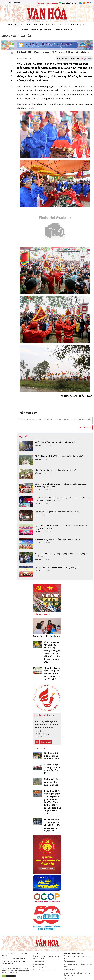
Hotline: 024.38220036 (48, 3)
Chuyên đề (25, 30)
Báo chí (23, 25)
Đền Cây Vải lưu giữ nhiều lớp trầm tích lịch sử (55, 470)
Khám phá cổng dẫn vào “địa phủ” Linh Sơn (52, 782)
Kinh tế (73, 25)
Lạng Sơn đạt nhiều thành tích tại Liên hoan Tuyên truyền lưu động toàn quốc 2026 (61, 527)
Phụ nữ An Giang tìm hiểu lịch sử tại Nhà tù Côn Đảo (58, 512)
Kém (39, 737)
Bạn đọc (39, 30)
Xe (53, 30)
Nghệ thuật (55, 25)
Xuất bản (30, 25)
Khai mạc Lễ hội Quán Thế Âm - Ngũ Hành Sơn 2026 (57, 540)
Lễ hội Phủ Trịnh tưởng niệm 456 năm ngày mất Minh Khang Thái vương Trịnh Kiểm (61, 485)
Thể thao (36, 25)
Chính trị (11, 25)
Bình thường (43, 734)
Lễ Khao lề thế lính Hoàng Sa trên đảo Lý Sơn (52, 756)
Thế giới (57, 30)
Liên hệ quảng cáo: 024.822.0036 (44, 970)
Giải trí (62, 25)
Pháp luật (33, 30)
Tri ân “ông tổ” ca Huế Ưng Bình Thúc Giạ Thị (55, 442)
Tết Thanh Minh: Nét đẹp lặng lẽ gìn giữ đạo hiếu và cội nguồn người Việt (62, 555)
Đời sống (68, 25)
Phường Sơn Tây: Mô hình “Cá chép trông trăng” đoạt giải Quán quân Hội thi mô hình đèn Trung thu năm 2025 (53, 652)
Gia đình (48, 25)
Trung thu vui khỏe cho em (46, 636)
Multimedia (64, 30)
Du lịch (43, 25)
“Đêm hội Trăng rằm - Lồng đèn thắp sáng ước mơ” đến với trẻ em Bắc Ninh (52, 673)
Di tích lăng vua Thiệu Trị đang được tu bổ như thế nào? (59, 456)
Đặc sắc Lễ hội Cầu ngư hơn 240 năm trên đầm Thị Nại (52, 769)
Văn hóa (17, 25)
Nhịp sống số (47, 30)
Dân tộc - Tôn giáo (83, 25)
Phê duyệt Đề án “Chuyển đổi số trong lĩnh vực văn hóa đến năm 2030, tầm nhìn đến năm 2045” (62, 499)
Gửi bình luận (85, 427)
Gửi (37, 742)
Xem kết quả (46, 742)
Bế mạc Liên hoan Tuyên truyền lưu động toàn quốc (57, 567)
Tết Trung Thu (43, 614)
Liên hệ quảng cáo (68, 3)
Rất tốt (41, 731)
